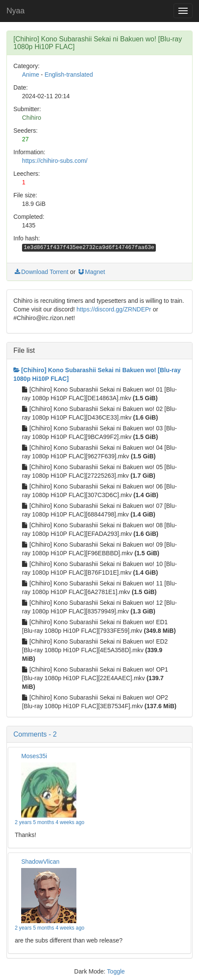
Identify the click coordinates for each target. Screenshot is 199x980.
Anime (31, 75)
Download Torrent (41, 272)
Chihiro (32, 118)
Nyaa (16, 11)
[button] (99, 734)
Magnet (91, 272)
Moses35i (34, 756)
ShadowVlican (40, 862)
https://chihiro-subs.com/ (55, 161)
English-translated (69, 75)
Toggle (116, 971)
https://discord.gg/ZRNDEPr (114, 309)
